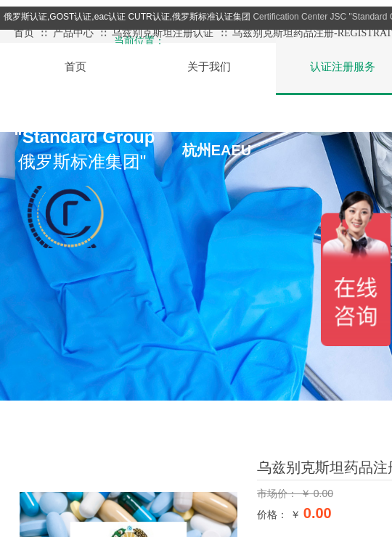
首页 (24, 33)
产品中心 (73, 33)
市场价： (279, 493)
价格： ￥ (279, 515)
